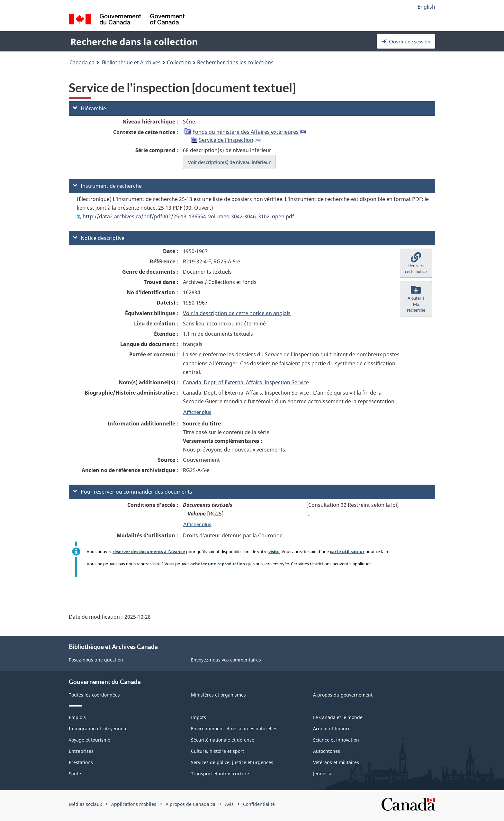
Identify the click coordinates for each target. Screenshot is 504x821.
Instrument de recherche (107, 186)
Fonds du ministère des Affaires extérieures (246, 132)
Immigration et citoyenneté (98, 729)
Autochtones (327, 751)
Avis (229, 804)
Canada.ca (82, 62)
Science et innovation (336, 740)
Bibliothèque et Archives (131, 62)
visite (274, 552)
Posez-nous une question (96, 660)
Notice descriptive (99, 238)
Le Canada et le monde (338, 717)
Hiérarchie (90, 108)
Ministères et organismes (218, 695)
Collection (179, 62)
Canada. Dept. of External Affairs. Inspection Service (246, 382)
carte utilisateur (347, 552)
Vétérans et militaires (336, 762)
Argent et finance (332, 729)
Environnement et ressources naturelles (234, 729)
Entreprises (81, 751)
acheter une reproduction (218, 564)
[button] (416, 263)
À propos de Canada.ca (190, 804)
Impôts (198, 717)
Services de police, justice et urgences (232, 762)
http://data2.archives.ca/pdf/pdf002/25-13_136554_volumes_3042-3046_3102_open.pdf (188, 216)
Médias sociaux (85, 804)
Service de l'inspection (226, 140)
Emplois (77, 717)
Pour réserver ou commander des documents (133, 492)
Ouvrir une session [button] (406, 41)
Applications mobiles (134, 804)
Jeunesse (323, 774)
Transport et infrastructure (220, 774)
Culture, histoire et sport (217, 751)
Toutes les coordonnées (94, 695)
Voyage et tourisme (90, 740)
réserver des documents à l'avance (149, 552)
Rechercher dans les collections (235, 62)
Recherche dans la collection (134, 41)
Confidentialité (259, 804)
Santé (75, 774)
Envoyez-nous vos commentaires (226, 660)
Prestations (81, 762)
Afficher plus (197, 412)
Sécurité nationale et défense (223, 740)
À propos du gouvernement (343, 695)
